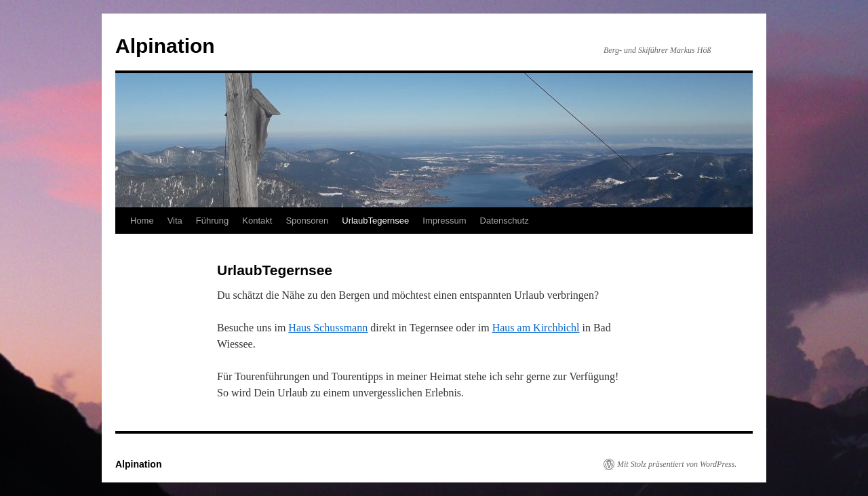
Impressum (444, 221)
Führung (212, 221)
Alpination (165, 46)
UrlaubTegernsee (375, 221)
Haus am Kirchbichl (536, 328)
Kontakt (257, 221)
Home (142, 221)
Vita (175, 221)
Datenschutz (505, 221)
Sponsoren (307, 221)
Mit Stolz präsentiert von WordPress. (677, 464)
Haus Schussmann (328, 328)
